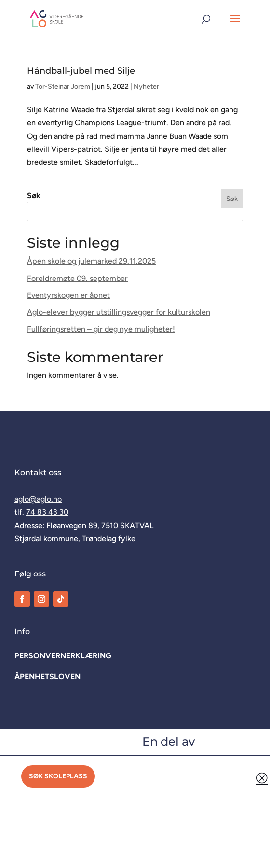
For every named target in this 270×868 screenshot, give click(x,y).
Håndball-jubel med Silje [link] (81, 71)
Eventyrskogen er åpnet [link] (68, 295)
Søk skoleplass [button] (58, 776)
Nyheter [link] (146, 87)
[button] (235, 25)
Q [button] (262, 778)
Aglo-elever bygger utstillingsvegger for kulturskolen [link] (119, 312)
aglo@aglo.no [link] (38, 499)
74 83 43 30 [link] (47, 512)
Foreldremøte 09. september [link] (77, 278)
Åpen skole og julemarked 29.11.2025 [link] (91, 261)
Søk (34, 195)
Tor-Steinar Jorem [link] (63, 87)
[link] (57, 19)
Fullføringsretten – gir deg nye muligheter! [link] (101, 329)
